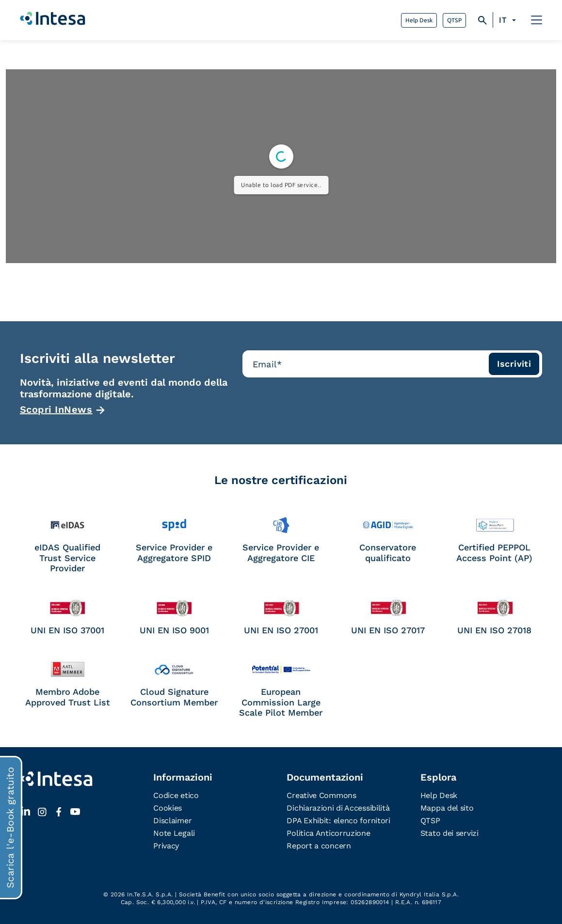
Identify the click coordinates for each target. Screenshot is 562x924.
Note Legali (174, 833)
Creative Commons (321, 795)
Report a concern (319, 846)
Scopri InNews (56, 409)
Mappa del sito (447, 808)
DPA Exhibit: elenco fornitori (338, 821)
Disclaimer (172, 821)
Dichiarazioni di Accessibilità (338, 808)
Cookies (168, 808)
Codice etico (176, 795)
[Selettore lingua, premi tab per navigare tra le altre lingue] (509, 20)
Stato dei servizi (450, 833)
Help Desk (419, 20)
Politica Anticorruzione (328, 833)
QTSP (454, 20)
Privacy (166, 846)
